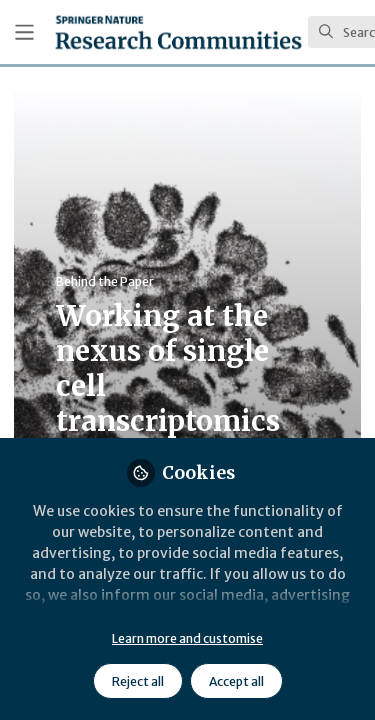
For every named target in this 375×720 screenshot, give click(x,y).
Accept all (236, 681)
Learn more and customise (187, 638)
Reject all (138, 681)
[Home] (178, 32)
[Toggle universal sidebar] (24, 32)
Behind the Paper (105, 281)
